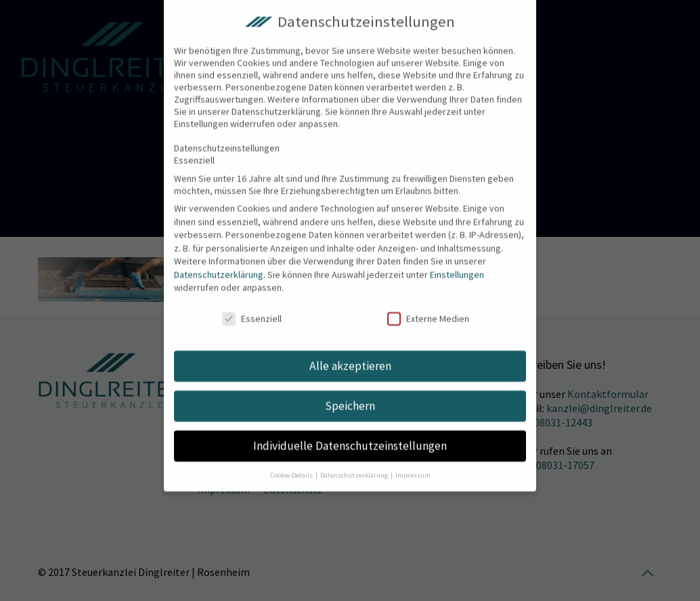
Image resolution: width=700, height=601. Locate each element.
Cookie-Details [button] (292, 463)
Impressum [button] (413, 463)
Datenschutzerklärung (219, 262)
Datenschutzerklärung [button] (355, 463)
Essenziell (252, 306)
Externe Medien (428, 306)
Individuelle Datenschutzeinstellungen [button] (350, 433)
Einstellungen (457, 262)
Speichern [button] (350, 393)
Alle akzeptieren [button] (350, 353)
